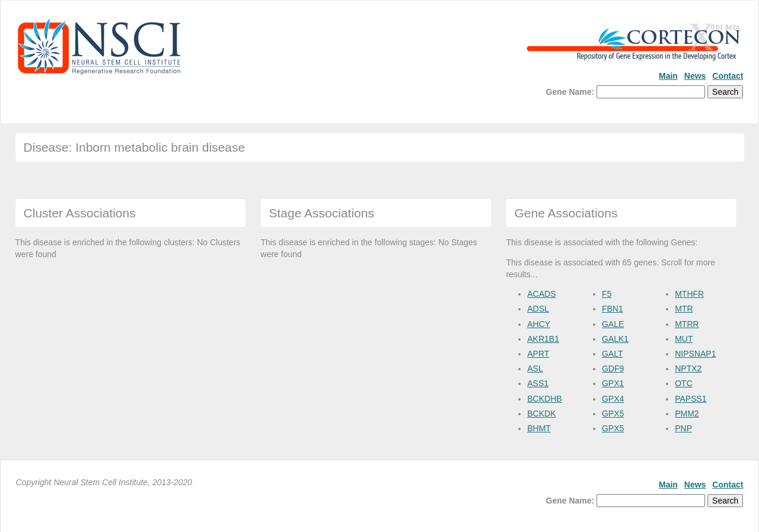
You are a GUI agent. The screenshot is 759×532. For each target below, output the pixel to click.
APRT (538, 354)
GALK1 (615, 339)
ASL (535, 368)
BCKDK (541, 414)
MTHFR (689, 294)
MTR (684, 309)
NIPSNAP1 (695, 354)
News (695, 76)
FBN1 (613, 309)
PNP (683, 428)
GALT (613, 354)
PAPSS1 (691, 399)
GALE (613, 324)
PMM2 (687, 414)
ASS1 (538, 383)
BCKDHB (544, 399)
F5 (607, 294)
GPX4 (613, 399)
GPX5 (613, 414)
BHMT (539, 428)
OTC (684, 383)
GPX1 (613, 383)
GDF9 (613, 368)
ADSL (538, 309)
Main (668, 76)
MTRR (687, 324)
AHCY (539, 324)
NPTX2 (688, 368)
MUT (684, 339)
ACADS (541, 294)
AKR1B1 (543, 339)
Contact (728, 76)
